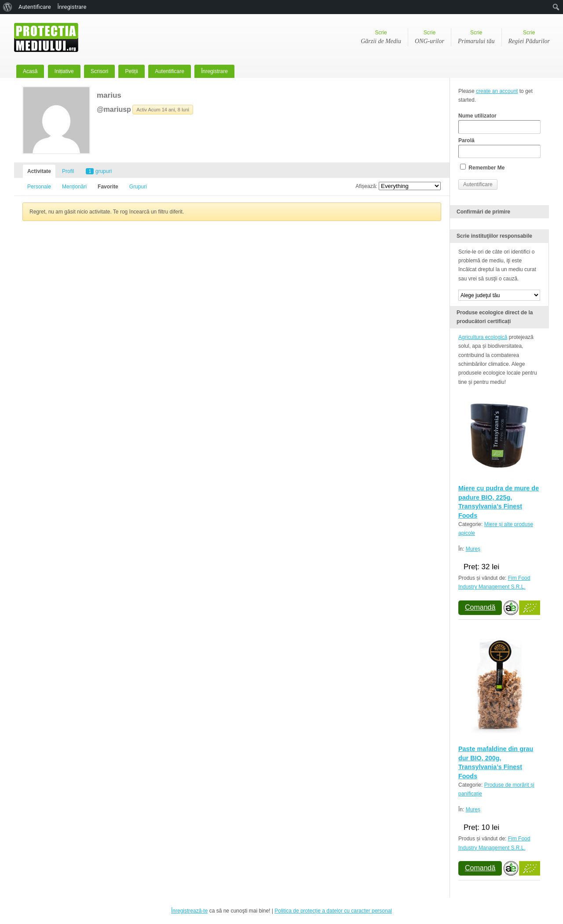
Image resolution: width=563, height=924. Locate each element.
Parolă (499, 148)
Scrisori (99, 71)
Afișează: (366, 186)
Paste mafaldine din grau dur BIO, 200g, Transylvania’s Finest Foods (496, 762)
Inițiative (64, 71)
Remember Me (482, 167)
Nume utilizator (499, 123)
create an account (497, 91)
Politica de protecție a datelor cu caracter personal (333, 911)
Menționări (74, 187)
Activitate (39, 171)
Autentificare (170, 71)
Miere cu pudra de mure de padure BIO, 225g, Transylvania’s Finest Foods (499, 502)
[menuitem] (8, 7)
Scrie (381, 38)
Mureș (473, 549)
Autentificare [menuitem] (35, 7)
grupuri (99, 171)
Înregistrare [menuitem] (72, 7)
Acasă (30, 71)
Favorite (108, 187)
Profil (68, 171)
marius (109, 95)
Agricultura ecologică (483, 337)
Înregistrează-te (189, 911)
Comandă (480, 607)
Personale (39, 187)
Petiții (131, 71)
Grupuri (138, 187)
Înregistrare (214, 71)
